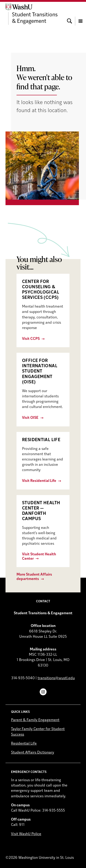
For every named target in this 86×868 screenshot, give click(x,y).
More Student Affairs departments (34, 577)
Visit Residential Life (39, 481)
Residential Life (24, 744)
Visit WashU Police (26, 834)
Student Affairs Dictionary (33, 753)
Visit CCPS (31, 339)
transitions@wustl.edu (56, 678)
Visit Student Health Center (39, 557)
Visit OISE (30, 418)
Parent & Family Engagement (35, 720)
